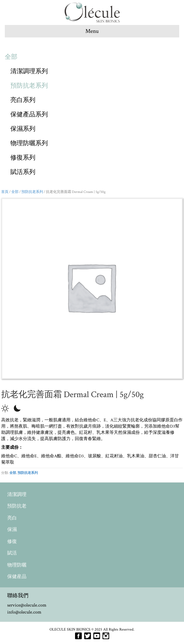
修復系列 (23, 158)
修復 (12, 542)
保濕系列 (23, 129)
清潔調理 (17, 495)
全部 (11, 57)
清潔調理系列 (29, 71)
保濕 (12, 530)
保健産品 (17, 577)
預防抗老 (17, 506)
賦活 (12, 553)
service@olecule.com (27, 605)
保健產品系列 (29, 114)
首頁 (5, 192)
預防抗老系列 (29, 86)
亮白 (12, 518)
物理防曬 (17, 565)
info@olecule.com (24, 612)
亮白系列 (23, 100)
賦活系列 (23, 172)
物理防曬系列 (29, 143)
